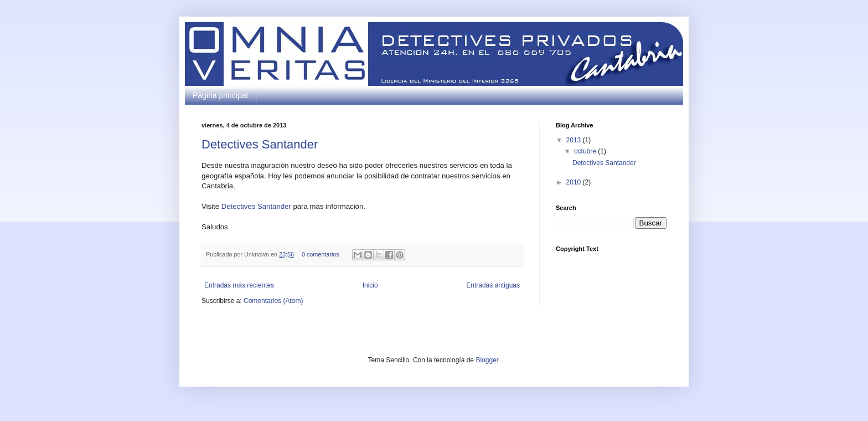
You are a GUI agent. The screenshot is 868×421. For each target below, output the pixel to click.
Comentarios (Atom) (273, 301)
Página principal (220, 95)
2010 (575, 182)
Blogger (487, 360)
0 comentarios (321, 254)
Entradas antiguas (493, 285)
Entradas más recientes (239, 285)
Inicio (370, 285)
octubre (586, 151)
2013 (575, 140)
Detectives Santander (260, 144)
